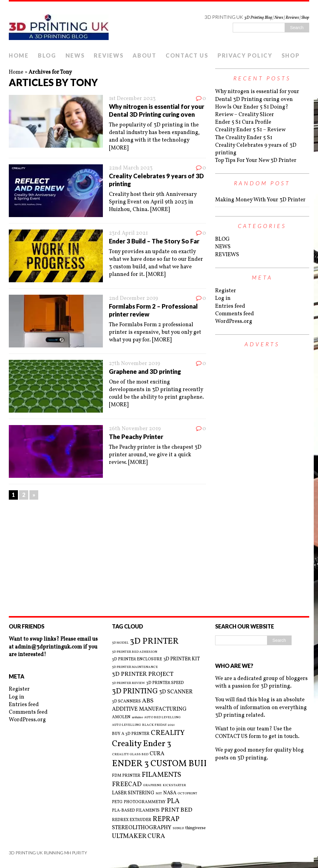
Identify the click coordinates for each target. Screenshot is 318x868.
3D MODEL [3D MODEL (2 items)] (120, 643)
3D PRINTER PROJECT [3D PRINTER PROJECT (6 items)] (143, 674)
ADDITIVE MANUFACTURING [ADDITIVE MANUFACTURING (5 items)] (149, 709)
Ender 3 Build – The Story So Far (154, 241)
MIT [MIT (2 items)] (159, 794)
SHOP (291, 55)
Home (16, 72)
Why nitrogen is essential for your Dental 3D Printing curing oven (257, 96)
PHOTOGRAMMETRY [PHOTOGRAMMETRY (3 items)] (145, 802)
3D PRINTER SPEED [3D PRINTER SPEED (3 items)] (165, 683)
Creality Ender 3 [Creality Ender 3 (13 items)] (142, 744)
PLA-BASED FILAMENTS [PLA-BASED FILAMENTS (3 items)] (136, 811)
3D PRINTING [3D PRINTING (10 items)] (135, 692)
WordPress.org (234, 322)
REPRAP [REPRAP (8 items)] (166, 819)
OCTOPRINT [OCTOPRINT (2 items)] (187, 794)
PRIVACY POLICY (245, 55)
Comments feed (235, 314)
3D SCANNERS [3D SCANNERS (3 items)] (126, 701)
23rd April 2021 (128, 233)
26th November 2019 (135, 429)
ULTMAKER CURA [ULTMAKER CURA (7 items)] (139, 836)
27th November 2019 (135, 364)
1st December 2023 (132, 99)
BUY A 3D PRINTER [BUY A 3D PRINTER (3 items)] (131, 734)
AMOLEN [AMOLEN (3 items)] (121, 717)
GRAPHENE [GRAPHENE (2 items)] (152, 786)
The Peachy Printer (136, 437)
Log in (223, 298)
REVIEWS (109, 55)
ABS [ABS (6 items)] (148, 701)
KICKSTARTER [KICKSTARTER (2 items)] (174, 786)
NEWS (75, 55)
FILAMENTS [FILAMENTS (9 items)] (161, 775)
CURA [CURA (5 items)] (157, 754)
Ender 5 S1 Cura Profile (243, 122)
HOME (19, 55)
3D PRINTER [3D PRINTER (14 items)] (154, 641)
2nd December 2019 (134, 298)
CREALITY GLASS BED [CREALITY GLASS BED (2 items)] (130, 755)
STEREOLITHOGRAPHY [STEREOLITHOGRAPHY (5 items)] (142, 828)
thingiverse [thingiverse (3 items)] (195, 828)
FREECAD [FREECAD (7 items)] (127, 784)
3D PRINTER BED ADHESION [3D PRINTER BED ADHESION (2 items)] (135, 652)
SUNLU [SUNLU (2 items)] (178, 829)
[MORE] (119, 148)
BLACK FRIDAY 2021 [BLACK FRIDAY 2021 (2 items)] (158, 725)
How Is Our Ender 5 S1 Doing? (252, 107)
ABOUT (145, 55)
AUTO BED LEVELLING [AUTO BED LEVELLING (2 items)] (162, 718)
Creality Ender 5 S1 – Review (250, 130)
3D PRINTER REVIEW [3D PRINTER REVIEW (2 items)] (129, 683)
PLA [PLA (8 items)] (173, 801)
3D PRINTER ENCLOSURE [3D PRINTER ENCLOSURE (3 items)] (137, 659)
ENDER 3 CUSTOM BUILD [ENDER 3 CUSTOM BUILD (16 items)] (164, 764)
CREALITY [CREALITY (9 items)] (168, 733)
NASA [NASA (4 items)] (170, 793)
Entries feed (230, 306)
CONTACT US (187, 55)
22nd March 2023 (131, 168)
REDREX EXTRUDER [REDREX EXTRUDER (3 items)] (132, 820)
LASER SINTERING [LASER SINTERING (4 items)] (133, 793)
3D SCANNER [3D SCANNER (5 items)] (176, 692)
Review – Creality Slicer (245, 115)
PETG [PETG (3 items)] (117, 802)
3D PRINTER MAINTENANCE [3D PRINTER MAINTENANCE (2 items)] (135, 667)
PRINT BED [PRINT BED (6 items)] (177, 810)
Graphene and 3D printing (145, 371)
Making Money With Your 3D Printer (260, 200)
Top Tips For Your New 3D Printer (256, 161)
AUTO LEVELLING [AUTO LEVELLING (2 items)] (126, 725)
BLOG (47, 55)
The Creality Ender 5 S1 (244, 138)
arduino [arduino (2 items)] (137, 718)
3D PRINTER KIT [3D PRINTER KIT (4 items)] (182, 659)
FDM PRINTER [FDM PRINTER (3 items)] (126, 776)
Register (226, 291)
